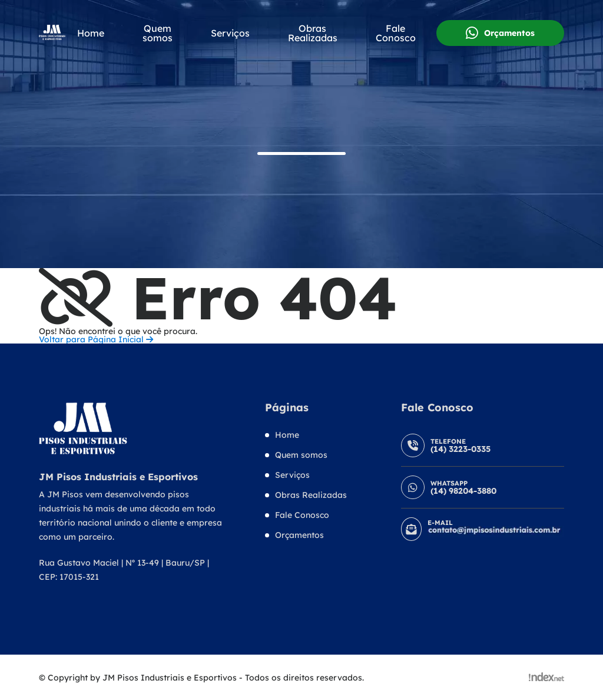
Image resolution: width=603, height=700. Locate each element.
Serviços (230, 33)
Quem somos (158, 33)
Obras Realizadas (313, 33)
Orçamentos (500, 33)
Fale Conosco (396, 33)
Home (91, 33)
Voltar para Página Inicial (96, 339)
